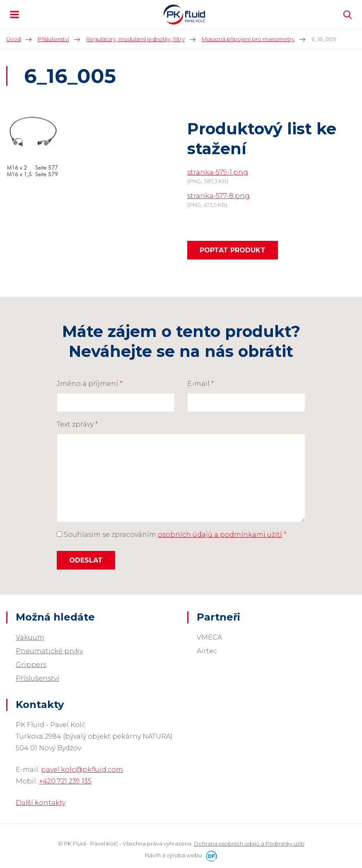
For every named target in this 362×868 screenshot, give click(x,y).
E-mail (201, 384)
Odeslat (86, 560)
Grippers (31, 665)
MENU (14, 15)
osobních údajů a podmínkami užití (220, 535)
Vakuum (30, 637)
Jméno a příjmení (90, 384)
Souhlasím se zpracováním (172, 535)
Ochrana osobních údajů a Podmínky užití (249, 844)
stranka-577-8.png (218, 196)
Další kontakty (41, 803)
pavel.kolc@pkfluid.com (82, 770)
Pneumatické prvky (49, 651)
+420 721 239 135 (65, 781)
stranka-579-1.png (218, 172)
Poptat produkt (233, 250)
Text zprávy (77, 424)
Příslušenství (37, 678)
